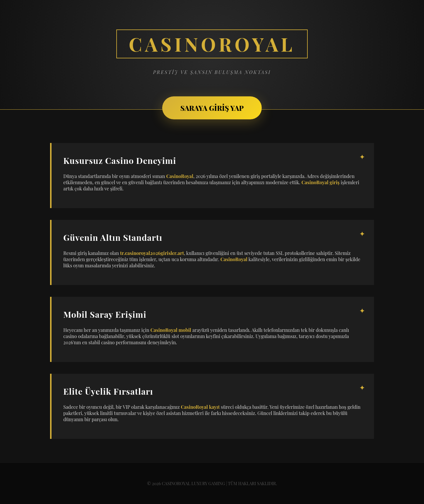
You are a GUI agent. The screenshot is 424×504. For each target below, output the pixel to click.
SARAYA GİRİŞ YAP (212, 108)
